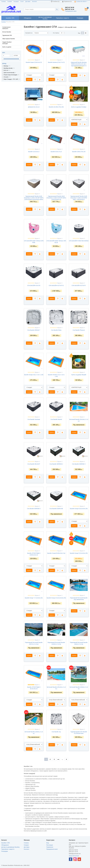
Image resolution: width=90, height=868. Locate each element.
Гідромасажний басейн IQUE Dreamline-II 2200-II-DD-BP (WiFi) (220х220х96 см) (56, 198)
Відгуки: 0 (37, 60)
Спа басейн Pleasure (79, 330)
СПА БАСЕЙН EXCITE (34, 286)
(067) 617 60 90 (70, 7)
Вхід (48, 843)
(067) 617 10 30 (70, 9)
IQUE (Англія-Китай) (9, 73)
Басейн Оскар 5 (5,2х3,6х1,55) (79, 553)
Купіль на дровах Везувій (79, 375)
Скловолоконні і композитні (7, 28)
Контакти (34, 2)
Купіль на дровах (7, 47)
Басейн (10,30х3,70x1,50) (56, 107)
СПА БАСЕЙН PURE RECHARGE (79, 241)
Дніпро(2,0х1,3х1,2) (34, 107)
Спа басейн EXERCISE (56, 509)
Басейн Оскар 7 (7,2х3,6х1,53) (34, 598)
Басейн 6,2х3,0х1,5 (34, 152)
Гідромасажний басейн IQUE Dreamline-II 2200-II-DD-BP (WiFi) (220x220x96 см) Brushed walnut (34, 198)
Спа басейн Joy (56, 732)
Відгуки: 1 (37, 372)
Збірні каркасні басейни (9, 39)
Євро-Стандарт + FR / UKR (11, 79)
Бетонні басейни (7, 32)
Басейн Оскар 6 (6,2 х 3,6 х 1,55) (34, 375)
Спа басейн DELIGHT (34, 464)
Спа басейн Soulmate (34, 419)
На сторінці (56, 33)
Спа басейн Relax (56, 330)
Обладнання (5, 845)
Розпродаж (5, 851)
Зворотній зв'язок (74, 856)
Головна (4, 2)
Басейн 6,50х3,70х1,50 (79, 152)
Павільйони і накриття (8, 849)
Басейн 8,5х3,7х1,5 (56, 152)
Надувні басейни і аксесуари (7, 43)
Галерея (10, 2)
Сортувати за (29, 33)
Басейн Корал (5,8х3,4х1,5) (34, 62)
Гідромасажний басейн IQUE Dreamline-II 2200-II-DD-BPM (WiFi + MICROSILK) (79, 198)
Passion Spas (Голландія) (10, 75)
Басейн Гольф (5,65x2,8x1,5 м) (56, 553)
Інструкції (16, 2)
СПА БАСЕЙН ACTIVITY (79, 286)
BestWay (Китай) (8, 68)
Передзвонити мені (71, 11)
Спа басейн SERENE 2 (56, 464)
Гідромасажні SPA (7, 35)
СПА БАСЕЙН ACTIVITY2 (56, 286)
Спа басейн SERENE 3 (79, 464)
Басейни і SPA (6, 843)
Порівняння (50, 847)
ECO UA (6, 70)
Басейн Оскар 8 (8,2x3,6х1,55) (79, 509)
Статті (22, 2)
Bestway (6, 66)
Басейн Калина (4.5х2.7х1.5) (56, 62)
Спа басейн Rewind (56, 419)
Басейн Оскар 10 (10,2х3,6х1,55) (56, 598)
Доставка (28, 2)
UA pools (6, 77)
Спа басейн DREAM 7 (34, 330)
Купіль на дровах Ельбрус (79, 107)
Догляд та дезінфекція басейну (10, 847)
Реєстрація (50, 845)
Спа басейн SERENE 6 (34, 509)
